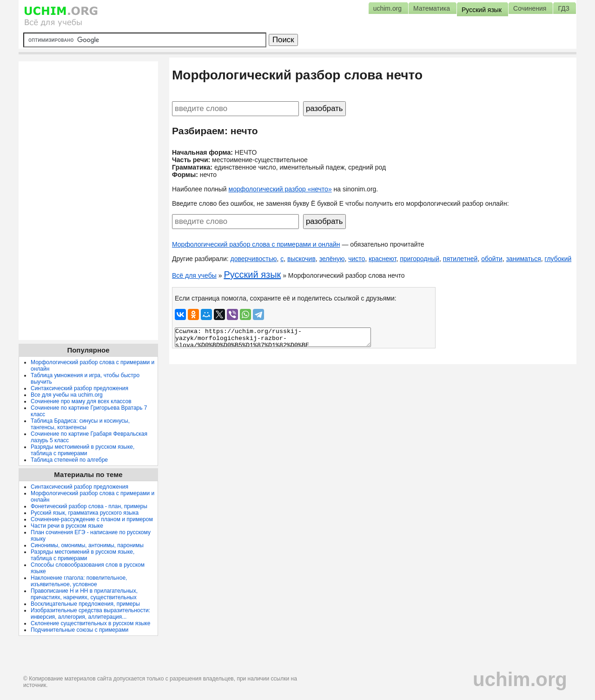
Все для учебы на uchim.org (67, 395)
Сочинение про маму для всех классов (81, 401)
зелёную (332, 259)
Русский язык (252, 275)
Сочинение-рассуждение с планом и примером (92, 519)
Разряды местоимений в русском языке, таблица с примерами (83, 450)
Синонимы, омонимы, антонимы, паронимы (87, 545)
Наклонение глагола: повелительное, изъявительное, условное (79, 581)
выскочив (301, 259)
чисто (357, 259)
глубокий (558, 259)
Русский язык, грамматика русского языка (85, 513)
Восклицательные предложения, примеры (85, 604)
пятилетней (460, 259)
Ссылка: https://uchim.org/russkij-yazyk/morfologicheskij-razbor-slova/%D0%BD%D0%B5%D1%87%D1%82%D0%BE (273, 337)
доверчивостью (254, 259)
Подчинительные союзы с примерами (79, 630)
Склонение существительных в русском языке (90, 623)
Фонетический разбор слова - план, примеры (89, 506)
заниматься (524, 259)
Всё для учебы (194, 275)
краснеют (382, 259)
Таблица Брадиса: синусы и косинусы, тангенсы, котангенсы (80, 424)
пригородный (420, 259)
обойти (492, 259)
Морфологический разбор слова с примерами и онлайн (256, 244)
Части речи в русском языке (67, 526)
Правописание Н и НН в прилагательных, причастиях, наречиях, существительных (84, 594)
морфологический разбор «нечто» (280, 189)
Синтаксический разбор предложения (79, 388)
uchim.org (520, 679)
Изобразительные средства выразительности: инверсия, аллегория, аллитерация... (90, 614)
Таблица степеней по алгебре (69, 460)
